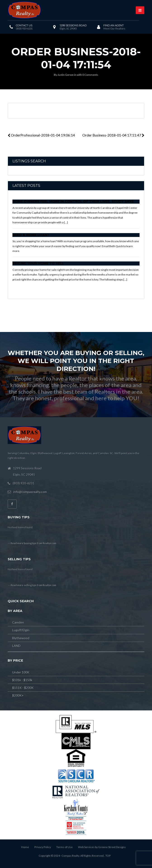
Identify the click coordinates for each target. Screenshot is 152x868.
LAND (16, 646)
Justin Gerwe (65, 75)
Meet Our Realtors (114, 28)
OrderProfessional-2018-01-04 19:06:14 (41, 135)
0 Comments (90, 75)
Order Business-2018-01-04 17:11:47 (113, 135)
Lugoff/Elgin (21, 630)
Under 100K (21, 672)
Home (25, 847)
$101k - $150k (22, 680)
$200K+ (18, 695)
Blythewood (21, 638)
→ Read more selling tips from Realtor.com (32, 585)
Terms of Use (64, 847)
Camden (18, 622)
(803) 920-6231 (24, 28)
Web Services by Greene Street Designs (102, 847)
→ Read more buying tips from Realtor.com (32, 543)
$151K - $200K (23, 688)
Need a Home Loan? (31, 235)
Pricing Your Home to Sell (38, 263)
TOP (108, 856)
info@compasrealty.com (30, 492)
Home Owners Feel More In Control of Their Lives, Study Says (73, 201)
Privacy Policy (43, 847)
